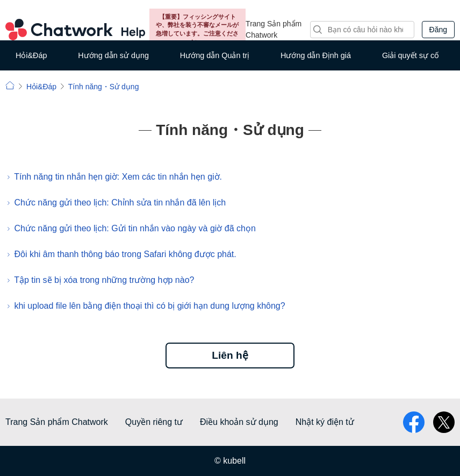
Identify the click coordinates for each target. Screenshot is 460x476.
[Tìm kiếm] (362, 30)
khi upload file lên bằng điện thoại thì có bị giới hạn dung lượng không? (149, 306)
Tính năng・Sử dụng (104, 87)
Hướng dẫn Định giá (316, 55)
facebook (414, 422)
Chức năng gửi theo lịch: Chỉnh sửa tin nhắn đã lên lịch (120, 203)
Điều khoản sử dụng (239, 422)
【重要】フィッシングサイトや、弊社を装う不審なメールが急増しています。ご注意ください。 (197, 29)
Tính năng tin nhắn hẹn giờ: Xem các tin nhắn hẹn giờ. (118, 177)
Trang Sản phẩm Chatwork (274, 29)
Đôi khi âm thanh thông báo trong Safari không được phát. (125, 254)
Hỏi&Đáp (31, 55)
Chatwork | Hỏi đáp (10, 85)
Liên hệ (230, 355)
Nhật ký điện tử (325, 422)
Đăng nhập (438, 32)
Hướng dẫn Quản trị (215, 55)
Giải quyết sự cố (411, 55)
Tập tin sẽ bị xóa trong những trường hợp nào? (104, 280)
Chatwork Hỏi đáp (75, 30)
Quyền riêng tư (154, 422)
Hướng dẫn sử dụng (113, 55)
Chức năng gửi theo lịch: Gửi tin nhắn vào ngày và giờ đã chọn (135, 228)
